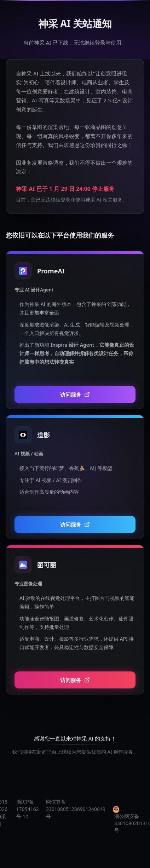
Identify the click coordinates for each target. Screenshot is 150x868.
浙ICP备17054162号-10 (28, 809)
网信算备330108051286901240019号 (76, 809)
